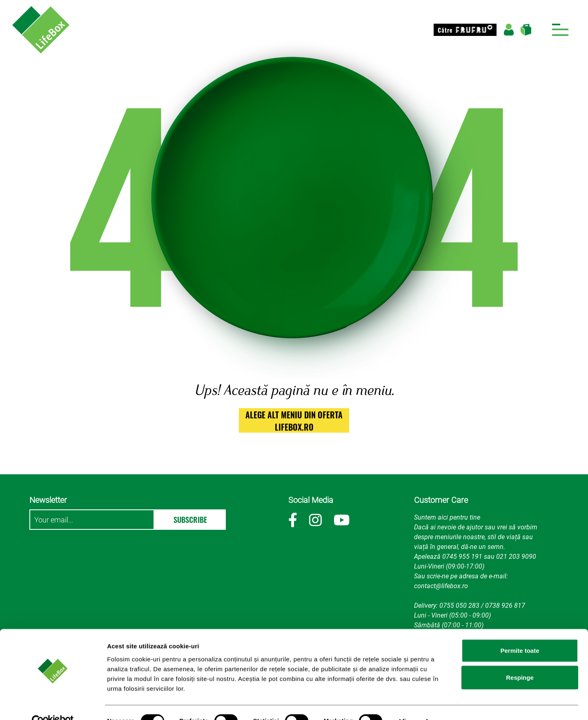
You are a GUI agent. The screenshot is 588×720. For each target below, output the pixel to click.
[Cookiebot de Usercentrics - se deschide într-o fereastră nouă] (53, 704)
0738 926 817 (505, 606)
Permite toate (520, 633)
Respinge (520, 660)
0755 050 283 (459, 606)
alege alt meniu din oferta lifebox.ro (294, 421)
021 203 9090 (516, 557)
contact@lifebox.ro (441, 586)
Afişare (408, 704)
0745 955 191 (462, 557)
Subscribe (190, 520)
